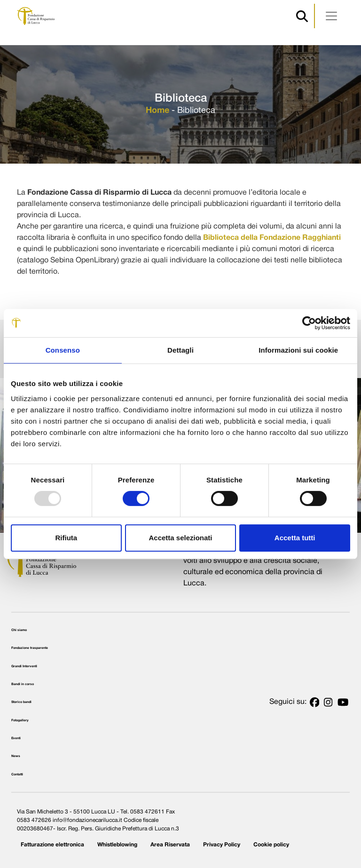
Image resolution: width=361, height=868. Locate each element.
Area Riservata (170, 845)
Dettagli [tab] (180, 350)
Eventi (16, 738)
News (16, 756)
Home (157, 111)
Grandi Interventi (24, 666)
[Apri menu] (331, 16)
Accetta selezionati (180, 538)
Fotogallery (20, 720)
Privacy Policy (222, 845)
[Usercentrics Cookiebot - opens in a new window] (309, 323)
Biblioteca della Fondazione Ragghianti (272, 238)
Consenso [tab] (63, 350)
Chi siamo (19, 630)
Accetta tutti (295, 538)
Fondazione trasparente (30, 648)
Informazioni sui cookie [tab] (298, 350)
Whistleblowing (117, 845)
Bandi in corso (23, 684)
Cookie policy (271, 845)
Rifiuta (66, 538)
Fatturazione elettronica (52, 845)
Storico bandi (21, 702)
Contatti (17, 774)
